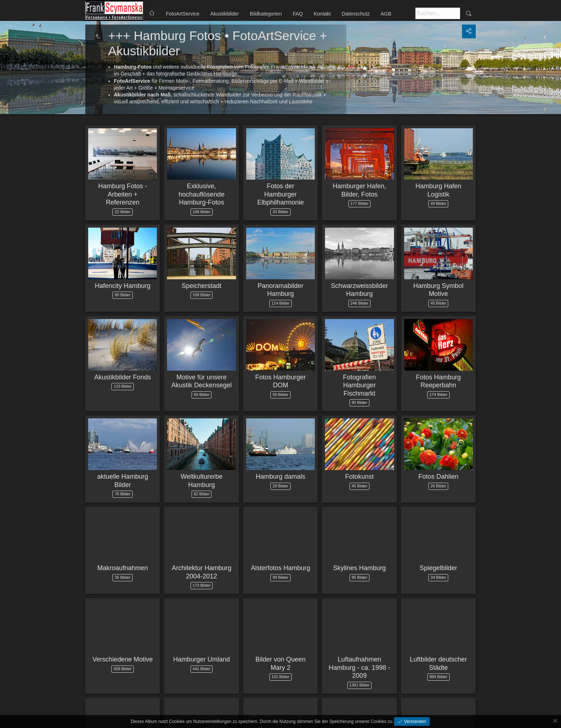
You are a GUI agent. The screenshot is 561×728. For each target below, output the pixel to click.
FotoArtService (183, 14)
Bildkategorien (266, 14)
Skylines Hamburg (359, 568)
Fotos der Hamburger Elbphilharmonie (280, 194)
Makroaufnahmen (123, 568)
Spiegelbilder (438, 568)
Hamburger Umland (202, 659)
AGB (386, 14)
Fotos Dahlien (438, 477)
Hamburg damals (280, 477)
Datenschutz (356, 14)
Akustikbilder (225, 14)
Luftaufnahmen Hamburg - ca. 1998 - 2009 (359, 667)
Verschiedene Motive (123, 659)
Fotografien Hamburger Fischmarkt (359, 385)
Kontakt (322, 14)
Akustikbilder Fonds (123, 377)
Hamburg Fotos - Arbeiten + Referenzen (123, 194)
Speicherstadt (202, 286)
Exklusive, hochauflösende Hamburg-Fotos (202, 194)
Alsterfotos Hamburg (280, 568)
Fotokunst (359, 477)
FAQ (298, 14)
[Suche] (438, 13)
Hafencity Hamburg (123, 286)
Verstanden (414, 721)
